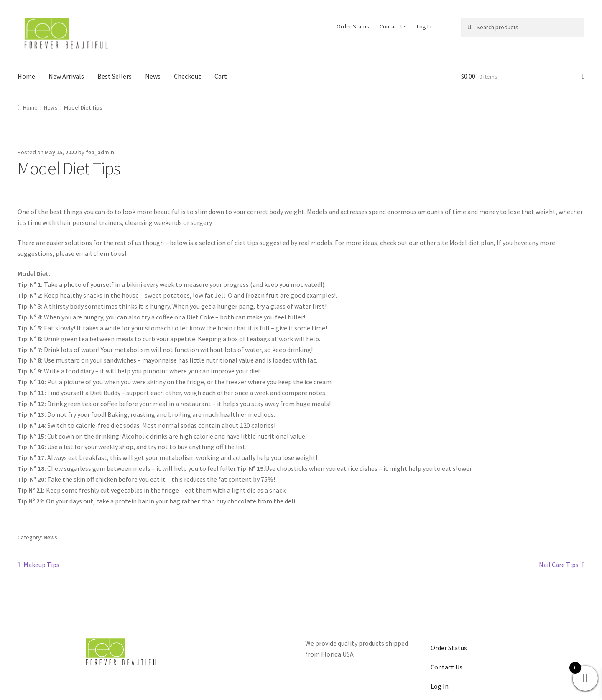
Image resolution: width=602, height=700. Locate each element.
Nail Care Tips (559, 564)
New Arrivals (66, 76)
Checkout (187, 76)
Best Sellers (115, 76)
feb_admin (100, 152)
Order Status (353, 26)
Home (26, 76)
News (153, 76)
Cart (221, 76)
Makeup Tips (41, 564)
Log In (424, 26)
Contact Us (393, 26)
